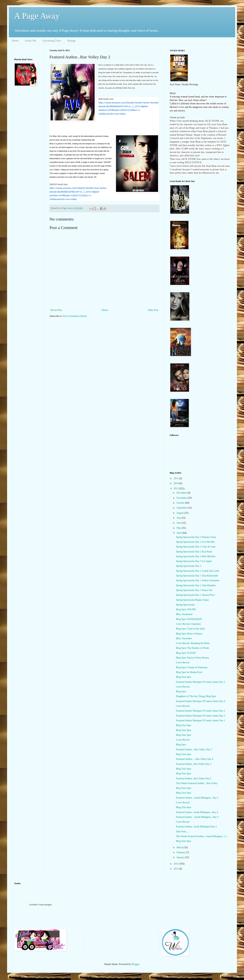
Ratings (72, 41)
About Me (30, 41)
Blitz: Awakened (184, 614)
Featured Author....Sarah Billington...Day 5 (197, 798)
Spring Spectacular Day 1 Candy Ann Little (197, 571)
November (182, 498)
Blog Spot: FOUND (186, 609)
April (179, 533)
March (180, 847)
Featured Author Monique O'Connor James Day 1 (201, 720)
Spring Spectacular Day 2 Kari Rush (194, 552)
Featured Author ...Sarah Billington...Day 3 (197, 817)
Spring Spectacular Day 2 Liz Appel (194, 561)
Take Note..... (183, 832)
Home (15, 41)
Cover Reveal (183, 662)
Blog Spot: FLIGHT (186, 653)
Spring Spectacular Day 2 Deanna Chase (196, 537)
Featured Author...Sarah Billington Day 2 (196, 827)
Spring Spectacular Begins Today (192, 600)
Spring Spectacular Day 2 (189, 566)
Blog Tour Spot (184, 677)
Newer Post (56, 310)
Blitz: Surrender (184, 638)
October (181, 503)
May (179, 528)
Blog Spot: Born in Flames (189, 634)
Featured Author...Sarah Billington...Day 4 (197, 812)
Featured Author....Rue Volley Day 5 (194, 750)
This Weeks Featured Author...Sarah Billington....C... (202, 836)
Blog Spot (181, 691)
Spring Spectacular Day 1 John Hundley (196, 585)
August (180, 513)
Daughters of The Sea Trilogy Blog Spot (196, 696)
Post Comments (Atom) (75, 316)
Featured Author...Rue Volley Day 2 (194, 779)
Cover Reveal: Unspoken (188, 624)
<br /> (27, 112)
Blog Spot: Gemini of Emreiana (192, 667)
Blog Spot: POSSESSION (189, 619)
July (179, 518)
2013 (176, 488)
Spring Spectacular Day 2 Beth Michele (196, 556)
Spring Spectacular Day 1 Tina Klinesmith (197, 576)
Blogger (135, 964)
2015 (176, 478)
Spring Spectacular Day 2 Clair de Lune (196, 547)
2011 (176, 869)
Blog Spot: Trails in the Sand (190, 629)
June (179, 523)
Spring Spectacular (185, 605)
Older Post (153, 310)
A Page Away (37, 16)
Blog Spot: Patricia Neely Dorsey (192, 658)
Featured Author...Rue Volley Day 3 (194, 764)
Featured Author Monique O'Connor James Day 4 (201, 701)
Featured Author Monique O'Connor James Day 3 (201, 711)
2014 (176, 483)
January (181, 857)
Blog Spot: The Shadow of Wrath (192, 648)
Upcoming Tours (52, 41)
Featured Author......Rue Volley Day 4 (195, 759)
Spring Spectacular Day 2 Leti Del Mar (195, 542)
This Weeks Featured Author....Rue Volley (197, 783)
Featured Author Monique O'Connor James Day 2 (201, 716)
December (182, 493)
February (181, 852)
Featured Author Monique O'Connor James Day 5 (201, 682)
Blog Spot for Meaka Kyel (189, 672)
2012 (176, 864)
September (182, 508)
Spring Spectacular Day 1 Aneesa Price (195, 595)
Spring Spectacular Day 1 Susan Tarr (194, 590)
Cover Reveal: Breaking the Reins (193, 643)
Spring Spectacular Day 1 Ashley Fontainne (198, 580)
